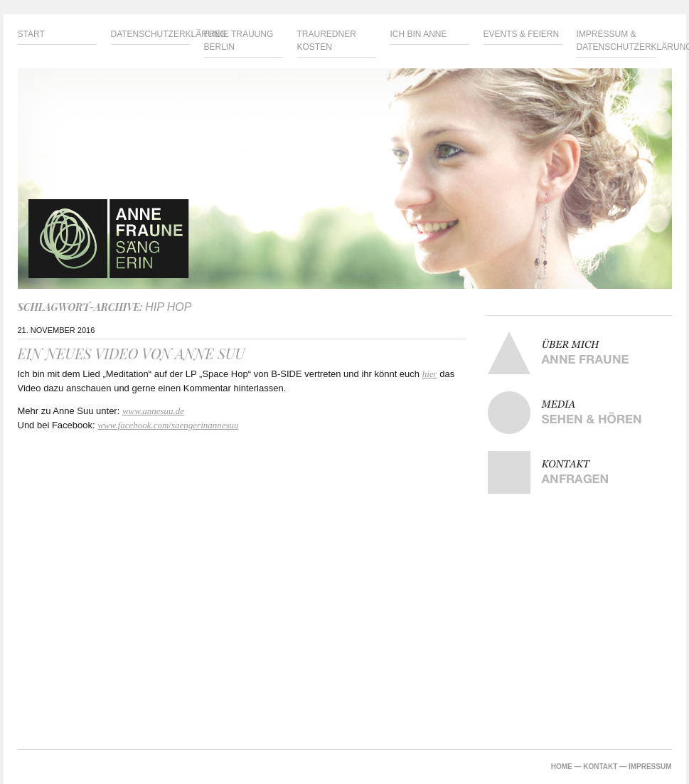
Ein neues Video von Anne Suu (132, 353)
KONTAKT (600, 767)
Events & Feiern (522, 34)
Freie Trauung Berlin (239, 41)
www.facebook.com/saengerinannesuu (168, 425)
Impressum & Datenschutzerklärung (616, 41)
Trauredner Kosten (327, 41)
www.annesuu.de (153, 411)
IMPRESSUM (650, 767)
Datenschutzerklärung (150, 34)
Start (31, 34)
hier (430, 374)
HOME (562, 767)
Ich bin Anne (419, 34)
